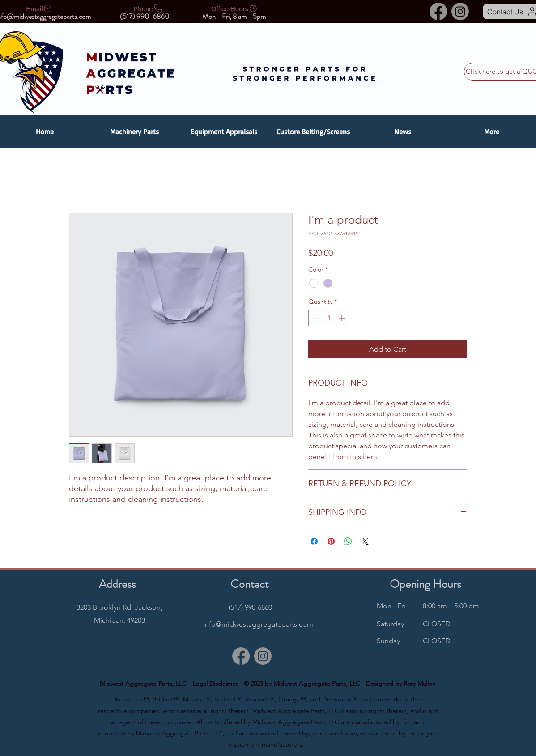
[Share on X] (365, 541)
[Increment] (342, 318)
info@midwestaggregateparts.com (258, 624)
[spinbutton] (329, 318)
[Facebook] (438, 11)
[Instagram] (460, 11)
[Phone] (148, 8)
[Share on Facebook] (314, 541)
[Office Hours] (235, 8)
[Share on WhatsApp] (348, 541)
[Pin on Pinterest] (331, 541)
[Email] (39, 8)
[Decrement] (315, 318)
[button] (134, 132)
